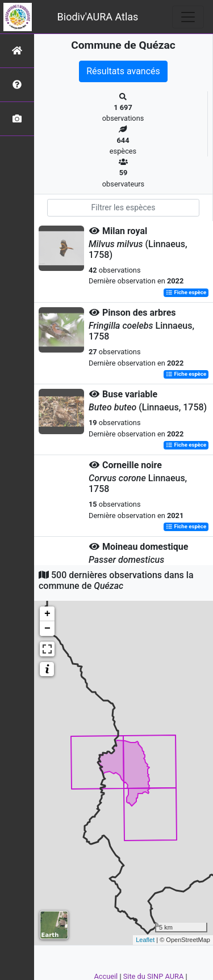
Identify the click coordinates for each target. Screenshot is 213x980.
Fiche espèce (186, 293)
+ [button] (47, 614)
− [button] (47, 629)
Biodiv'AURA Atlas (98, 17)
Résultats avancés (123, 71)
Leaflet (145, 940)
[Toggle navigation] (188, 17)
